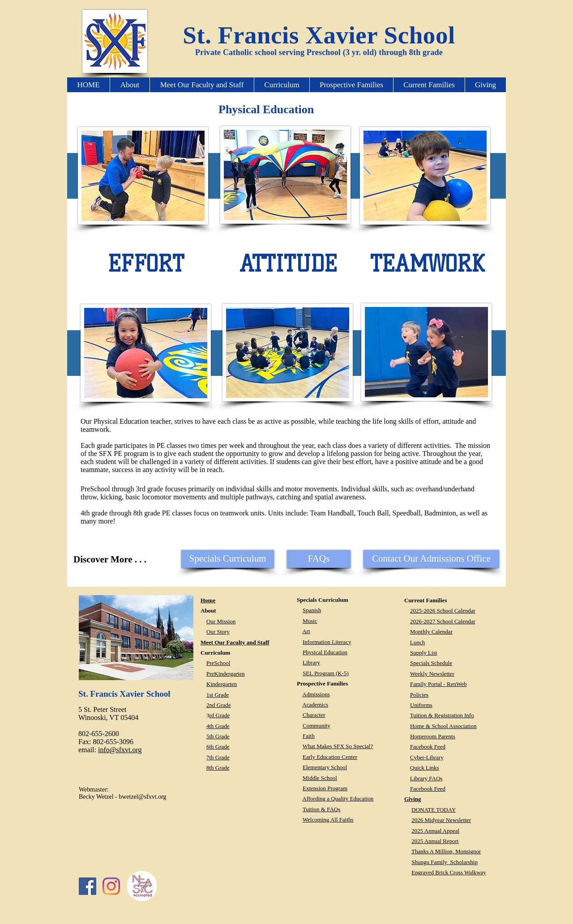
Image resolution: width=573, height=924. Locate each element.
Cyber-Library (427, 757)
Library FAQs (426, 778)
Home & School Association (443, 726)
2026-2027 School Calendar (443, 621)
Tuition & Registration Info (442, 715)
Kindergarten (222, 684)
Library (311, 662)
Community (316, 726)
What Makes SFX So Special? (338, 746)
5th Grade (218, 736)
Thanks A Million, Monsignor (446, 851)
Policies (419, 695)
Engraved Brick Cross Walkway (449, 872)
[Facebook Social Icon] (88, 886)
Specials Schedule (431, 663)
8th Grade (218, 768)
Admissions (316, 694)
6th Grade (218, 747)
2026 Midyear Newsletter (441, 820)
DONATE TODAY (434, 810)
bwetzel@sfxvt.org (142, 797)
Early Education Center (330, 757)
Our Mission (221, 621)
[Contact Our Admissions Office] (431, 559)
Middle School (320, 778)
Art (306, 631)
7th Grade (218, 757)
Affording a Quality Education (338, 798)
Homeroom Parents (433, 736)
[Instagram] (111, 886)
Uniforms (421, 705)
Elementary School (325, 767)
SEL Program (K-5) (326, 673)
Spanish (312, 610)
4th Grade (218, 726)
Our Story (218, 632)
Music (310, 621)
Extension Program (325, 788)
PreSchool (218, 663)
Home (208, 600)
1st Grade (218, 695)
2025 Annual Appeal (435, 831)
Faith (309, 736)
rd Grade (220, 715)
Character (314, 715)
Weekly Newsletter (432, 674)
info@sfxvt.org (120, 750)
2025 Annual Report (435, 841)
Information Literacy (327, 642)
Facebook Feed (428, 747)
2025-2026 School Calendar (443, 611)
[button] (130, 85)
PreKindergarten (226, 674)
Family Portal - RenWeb (438, 684)
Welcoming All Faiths (328, 820)
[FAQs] (319, 559)
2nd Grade (219, 705)
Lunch (417, 642)
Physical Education (325, 652)
